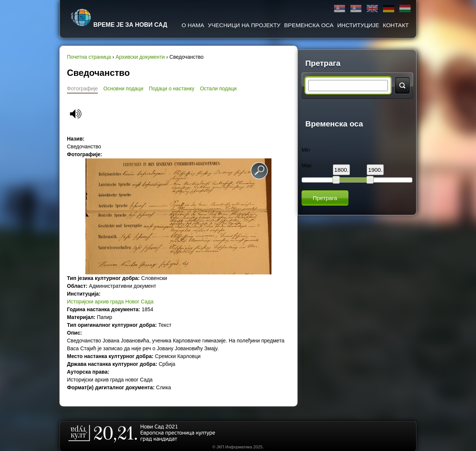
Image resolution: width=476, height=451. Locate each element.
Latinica (356, 9)
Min (306, 150)
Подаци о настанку (171, 88)
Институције (358, 25)
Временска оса (309, 25)
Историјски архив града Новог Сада (110, 302)
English (372, 9)
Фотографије (82, 88)
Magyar (405, 9)
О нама (193, 25)
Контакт (396, 25)
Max (306, 165)
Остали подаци (218, 88)
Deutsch (389, 9)
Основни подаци (123, 88)
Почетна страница (89, 57)
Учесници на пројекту (244, 25)
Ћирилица (340, 9)
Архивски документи (140, 57)
